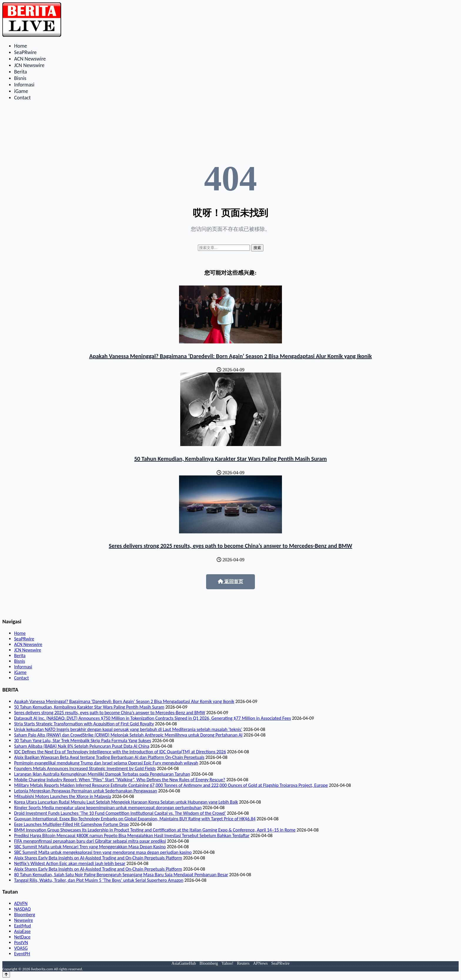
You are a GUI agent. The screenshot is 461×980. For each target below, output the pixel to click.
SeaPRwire (25, 52)
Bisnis (20, 78)
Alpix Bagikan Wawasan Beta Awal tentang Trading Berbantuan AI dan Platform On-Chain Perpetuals (109, 757)
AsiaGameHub (184, 963)
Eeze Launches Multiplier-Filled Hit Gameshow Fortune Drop (71, 824)
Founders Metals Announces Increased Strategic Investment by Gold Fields (85, 768)
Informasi (24, 85)
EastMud (22, 926)
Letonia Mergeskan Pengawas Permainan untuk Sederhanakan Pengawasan (86, 791)
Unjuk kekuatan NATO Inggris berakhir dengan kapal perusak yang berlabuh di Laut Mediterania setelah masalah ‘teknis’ (128, 729)
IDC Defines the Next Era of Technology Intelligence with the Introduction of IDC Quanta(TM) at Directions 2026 (120, 752)
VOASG (21, 948)
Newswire (24, 920)
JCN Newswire (29, 65)
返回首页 (230, 581)
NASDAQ (22, 909)
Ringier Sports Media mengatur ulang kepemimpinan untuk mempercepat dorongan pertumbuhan (108, 808)
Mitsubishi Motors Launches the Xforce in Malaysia (63, 796)
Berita (21, 72)
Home (21, 46)
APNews (260, 963)
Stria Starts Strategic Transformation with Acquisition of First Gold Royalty (84, 724)
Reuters (243, 963)
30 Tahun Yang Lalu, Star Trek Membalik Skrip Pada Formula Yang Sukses (83, 741)
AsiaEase (22, 931)
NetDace (22, 937)
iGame (21, 91)
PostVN (21, 943)
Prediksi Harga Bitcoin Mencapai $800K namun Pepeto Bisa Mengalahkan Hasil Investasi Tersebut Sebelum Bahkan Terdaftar (132, 835)
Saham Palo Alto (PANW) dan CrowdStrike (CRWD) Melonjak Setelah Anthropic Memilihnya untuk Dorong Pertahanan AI (128, 735)
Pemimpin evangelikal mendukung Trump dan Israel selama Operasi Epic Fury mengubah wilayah (106, 763)
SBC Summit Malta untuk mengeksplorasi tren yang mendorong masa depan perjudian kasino (103, 852)
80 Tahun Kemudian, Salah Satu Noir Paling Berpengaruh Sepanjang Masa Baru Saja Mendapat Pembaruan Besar (121, 875)
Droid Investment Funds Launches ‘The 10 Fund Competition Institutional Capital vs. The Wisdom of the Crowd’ (120, 813)
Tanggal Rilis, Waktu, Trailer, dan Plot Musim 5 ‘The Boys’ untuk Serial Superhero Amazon (99, 880)
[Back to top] (6, 975)
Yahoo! (227, 963)
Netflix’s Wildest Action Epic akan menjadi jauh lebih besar (70, 863)
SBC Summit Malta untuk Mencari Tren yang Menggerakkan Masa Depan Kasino (90, 847)
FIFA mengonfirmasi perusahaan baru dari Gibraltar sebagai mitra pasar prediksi (90, 841)
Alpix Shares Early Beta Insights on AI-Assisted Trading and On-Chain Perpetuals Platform (98, 858)
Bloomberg (25, 915)
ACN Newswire (30, 59)
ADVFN (21, 903)
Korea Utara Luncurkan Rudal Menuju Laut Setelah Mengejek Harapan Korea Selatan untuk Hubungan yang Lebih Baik (126, 802)
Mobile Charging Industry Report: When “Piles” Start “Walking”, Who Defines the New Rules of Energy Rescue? (120, 780)
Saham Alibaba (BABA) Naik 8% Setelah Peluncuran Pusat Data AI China (82, 746)
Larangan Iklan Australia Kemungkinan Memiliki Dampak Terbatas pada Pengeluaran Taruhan (102, 774)
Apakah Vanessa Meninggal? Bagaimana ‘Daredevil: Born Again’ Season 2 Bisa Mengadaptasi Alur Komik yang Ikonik (230, 356)
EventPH (22, 954)
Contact (22, 98)
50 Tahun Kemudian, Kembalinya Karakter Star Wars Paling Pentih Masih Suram (230, 459)
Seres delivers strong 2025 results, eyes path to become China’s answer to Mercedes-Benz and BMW (230, 546)
